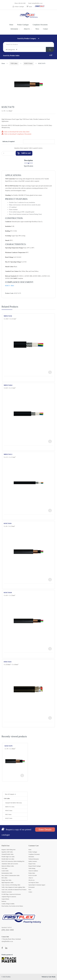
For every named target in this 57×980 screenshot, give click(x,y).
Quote (29, 6)
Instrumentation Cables (7, 873)
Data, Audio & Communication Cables (11, 875)
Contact (46, 29)
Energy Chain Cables (6, 880)
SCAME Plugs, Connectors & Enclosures (11, 894)
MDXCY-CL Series (9, 807)
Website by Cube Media (49, 977)
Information (14, 29)
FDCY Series (8, 815)
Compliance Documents (40, 25)
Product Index (32, 873)
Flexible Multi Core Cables (8, 859)
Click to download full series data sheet (15, 132)
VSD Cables (14, 63)
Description (28, 160)
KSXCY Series (28, 63)
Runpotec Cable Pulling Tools (8, 850)
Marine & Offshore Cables (8, 866)
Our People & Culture (34, 883)
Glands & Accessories (7, 892)
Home (11, 25)
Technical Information (34, 859)
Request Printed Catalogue (35, 866)
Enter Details (45, 829)
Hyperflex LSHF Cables (7, 852)
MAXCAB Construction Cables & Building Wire (13, 861)
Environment (32, 887)
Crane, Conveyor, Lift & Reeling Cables (11, 885)
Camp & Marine (5, 899)
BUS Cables (4, 878)
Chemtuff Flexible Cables (7, 854)
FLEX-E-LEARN (33, 875)
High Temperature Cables (7, 883)
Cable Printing (32, 868)
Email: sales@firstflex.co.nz (35, 3)
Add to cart (26, 153)
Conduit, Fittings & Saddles (8, 904)
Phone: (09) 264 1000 (20, 3)
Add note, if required (8, 142)
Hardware (4, 901)
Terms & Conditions (33, 871)
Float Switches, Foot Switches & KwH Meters (12, 906)
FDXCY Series (8, 811)
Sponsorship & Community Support (37, 885)
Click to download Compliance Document (16, 134)
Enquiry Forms (32, 864)
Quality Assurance (33, 861)
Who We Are (32, 880)
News (37, 29)
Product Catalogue (18, 7)
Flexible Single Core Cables (8, 857)
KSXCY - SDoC (10, 286)
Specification (28, 166)
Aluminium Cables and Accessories (10, 864)
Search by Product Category (27, 38)
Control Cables (5, 871)
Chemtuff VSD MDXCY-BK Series (13, 803)
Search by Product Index (11, 56)
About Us (27, 29)
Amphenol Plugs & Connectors (9, 897)
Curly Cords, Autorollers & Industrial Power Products (14, 890)
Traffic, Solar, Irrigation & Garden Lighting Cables (13, 887)
